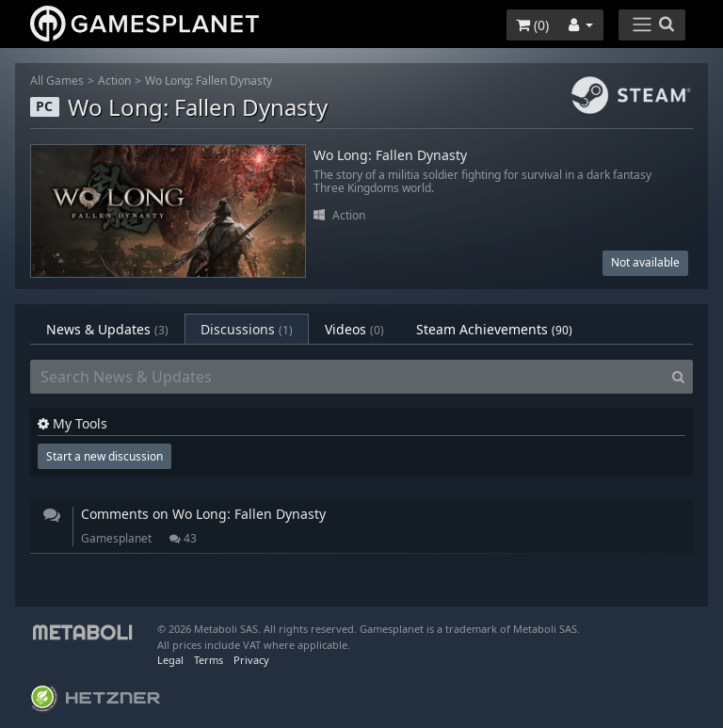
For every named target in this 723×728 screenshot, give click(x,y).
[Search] (678, 377)
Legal (170, 660)
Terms (209, 660)
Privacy (251, 660)
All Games (57, 81)
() (532, 25)
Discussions (247, 329)
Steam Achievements (494, 329)
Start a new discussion (104, 456)
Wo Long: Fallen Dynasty (209, 81)
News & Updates (107, 329)
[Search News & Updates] (347, 377)
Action (114, 81)
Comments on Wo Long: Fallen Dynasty (203, 514)
